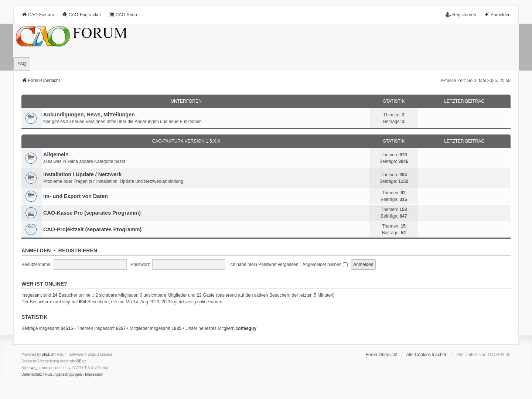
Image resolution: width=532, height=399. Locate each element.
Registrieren (78, 250)
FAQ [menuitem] (22, 64)
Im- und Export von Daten (76, 196)
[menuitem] (32, 375)
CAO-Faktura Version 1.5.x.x (186, 141)
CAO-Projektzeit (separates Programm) (92, 229)
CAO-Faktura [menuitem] (38, 15)
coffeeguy (246, 328)
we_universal (41, 368)
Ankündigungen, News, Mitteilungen (89, 115)
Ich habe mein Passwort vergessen (264, 265)
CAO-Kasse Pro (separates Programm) (92, 213)
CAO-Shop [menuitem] (123, 15)
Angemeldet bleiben (325, 265)
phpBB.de (78, 361)
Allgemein (56, 154)
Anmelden (36, 250)
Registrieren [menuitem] (461, 15)
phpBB (48, 354)
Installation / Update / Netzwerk (82, 174)
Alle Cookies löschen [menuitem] (427, 355)
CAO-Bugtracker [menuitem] (82, 15)
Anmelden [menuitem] (497, 15)
